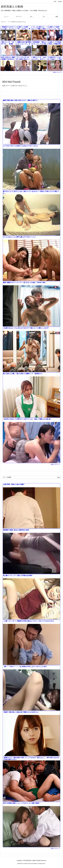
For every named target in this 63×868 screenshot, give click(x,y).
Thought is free (41, 864)
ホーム (3, 22)
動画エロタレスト (58, 72)
